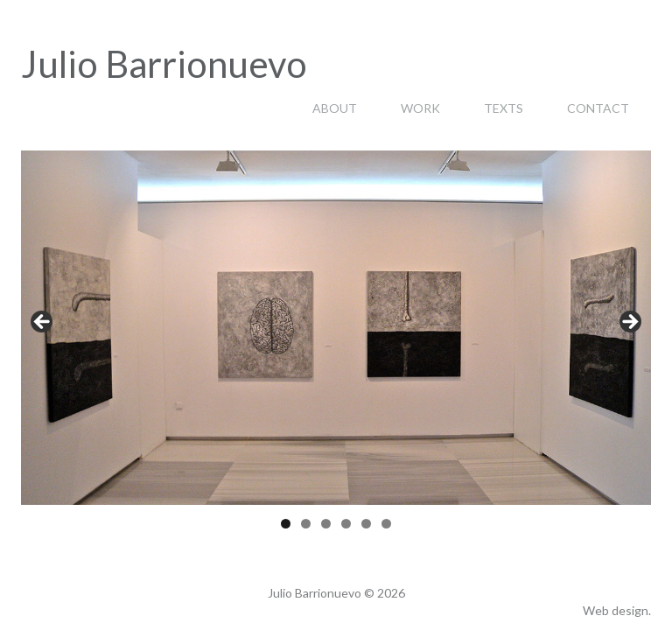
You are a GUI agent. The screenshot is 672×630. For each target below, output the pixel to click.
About (335, 108)
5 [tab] (366, 524)
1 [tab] (286, 524)
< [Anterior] (43, 323)
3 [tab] (326, 524)
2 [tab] (306, 524)
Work (420, 108)
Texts (504, 108)
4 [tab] (346, 524)
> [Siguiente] (629, 323)
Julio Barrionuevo (164, 64)
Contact (598, 108)
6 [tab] (386, 524)
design (630, 610)
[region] (336, 328)
